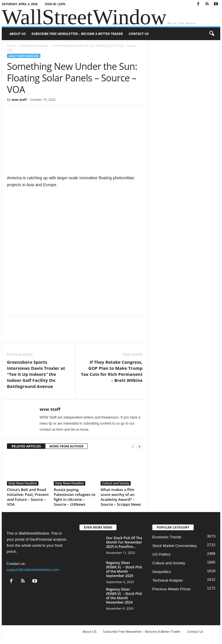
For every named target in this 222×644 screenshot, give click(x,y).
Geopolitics (162, 572)
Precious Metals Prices (171, 589)
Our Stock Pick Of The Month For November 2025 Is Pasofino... (124, 542)
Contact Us (139, 34)
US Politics (161, 554)
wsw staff (19, 99)
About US (18, 34)
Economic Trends (167, 537)
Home (11, 46)
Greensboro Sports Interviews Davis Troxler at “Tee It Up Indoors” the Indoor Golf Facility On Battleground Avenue (36, 374)
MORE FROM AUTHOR (66, 446)
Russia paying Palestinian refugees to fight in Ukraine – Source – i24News (75, 497)
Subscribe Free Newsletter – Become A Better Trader (77, 34)
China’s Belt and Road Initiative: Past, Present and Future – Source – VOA (28, 497)
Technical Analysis (168, 580)
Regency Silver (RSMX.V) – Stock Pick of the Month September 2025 (124, 569)
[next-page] (140, 446)
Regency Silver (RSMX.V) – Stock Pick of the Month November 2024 (124, 596)
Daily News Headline (34, 46)
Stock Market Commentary (175, 546)
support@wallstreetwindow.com (33, 570)
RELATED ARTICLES (26, 446)
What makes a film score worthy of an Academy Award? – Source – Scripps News (121, 497)
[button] (212, 34)
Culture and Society (116, 483)
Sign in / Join (55, 4)
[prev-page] (133, 446)
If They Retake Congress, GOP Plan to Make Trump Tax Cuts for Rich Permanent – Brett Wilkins (112, 371)
